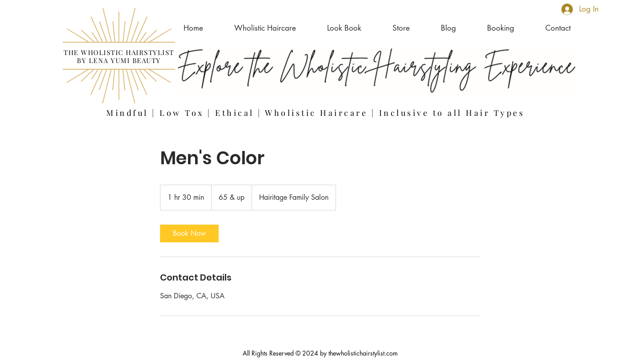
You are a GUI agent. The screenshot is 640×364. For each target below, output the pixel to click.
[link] (189, 233)
